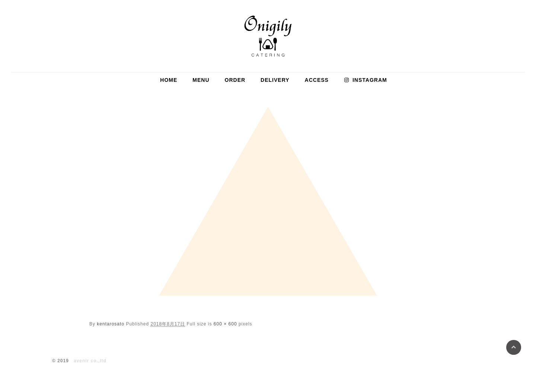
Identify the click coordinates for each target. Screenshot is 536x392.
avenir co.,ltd (90, 361)
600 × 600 (225, 324)
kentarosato (111, 324)
